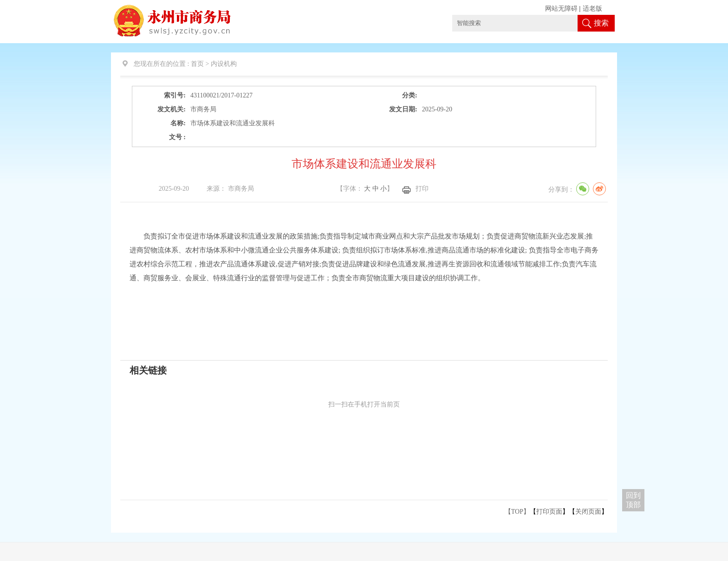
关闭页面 (588, 512)
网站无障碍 (561, 9)
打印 (422, 189)
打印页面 (549, 512)
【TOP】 (517, 512)
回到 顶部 (633, 500)
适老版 (592, 9)
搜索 (601, 23)
